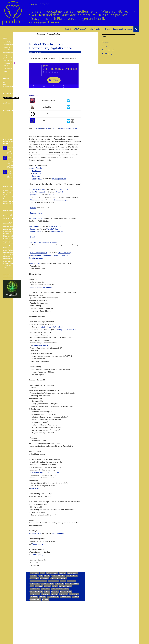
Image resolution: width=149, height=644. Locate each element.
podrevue (34, 194)
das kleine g (36, 173)
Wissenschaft (36, 599)
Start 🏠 (68, 29)
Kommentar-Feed (108, 50)
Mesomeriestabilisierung (60, 589)
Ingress (33, 208)
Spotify (40, 544)
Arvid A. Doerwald (10, 68)
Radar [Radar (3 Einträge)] (10, 255)
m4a (5, 84)
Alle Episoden (95, 29)
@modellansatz (57, 231)
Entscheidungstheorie (38, 581)
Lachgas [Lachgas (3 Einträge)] (15, 236)
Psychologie (35, 594)
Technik (43, 597)
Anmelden (105, 42)
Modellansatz (35, 231)
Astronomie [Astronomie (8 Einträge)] (8, 215)
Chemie (47, 576)
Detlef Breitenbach (10, 61)
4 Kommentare (36, 52)
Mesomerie (46, 589)
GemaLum (36, 176)
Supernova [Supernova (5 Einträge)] (7, 263)
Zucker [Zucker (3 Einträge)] (5, 268)
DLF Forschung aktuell (39, 253)
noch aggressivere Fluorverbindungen (44, 290)
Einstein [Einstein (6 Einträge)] (6, 226)
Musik (75, 128)
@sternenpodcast (62, 189)
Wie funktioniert (65, 128)
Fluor (63, 581)
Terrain (33, 229)
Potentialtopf (66, 592)
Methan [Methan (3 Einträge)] (5, 241)
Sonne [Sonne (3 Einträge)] (17, 259)
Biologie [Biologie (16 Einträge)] (8, 218)
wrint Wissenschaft (37, 192)
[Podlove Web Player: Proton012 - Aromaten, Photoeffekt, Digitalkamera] (55, 77)
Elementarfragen (37, 200)
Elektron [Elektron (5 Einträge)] (12, 226)
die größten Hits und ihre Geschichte (44, 242)
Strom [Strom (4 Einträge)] (12, 261)
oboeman (6, 190)
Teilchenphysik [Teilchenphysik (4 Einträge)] (8, 266)
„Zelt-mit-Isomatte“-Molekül (52, 327)
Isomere (48, 586)
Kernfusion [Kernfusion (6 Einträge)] (14, 233)
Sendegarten (37, 179)
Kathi (6, 71)
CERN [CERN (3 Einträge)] (5, 223)
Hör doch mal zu (35, 533)
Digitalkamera (72, 576)
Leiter (55, 586)
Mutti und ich (35, 263)
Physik (47, 592)
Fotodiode (72, 581)
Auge (43, 573)
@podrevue (52, 194)
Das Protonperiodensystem (12, 45)
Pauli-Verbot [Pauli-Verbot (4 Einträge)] (14, 243)
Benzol (63, 573)
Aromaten (34, 573)
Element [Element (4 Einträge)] (18, 227)
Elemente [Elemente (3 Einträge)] (6, 229)
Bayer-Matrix (35, 488)
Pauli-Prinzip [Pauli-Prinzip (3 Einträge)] (7, 243)
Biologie (34, 576)
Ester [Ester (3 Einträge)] (10, 229)
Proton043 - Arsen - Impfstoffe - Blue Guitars (13, 149)
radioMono (36, 171)
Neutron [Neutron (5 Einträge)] (11, 241)
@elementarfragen (61, 200)
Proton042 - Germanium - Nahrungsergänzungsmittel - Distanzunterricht (14, 161)
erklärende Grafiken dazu (41, 345)
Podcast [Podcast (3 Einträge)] (5, 250)
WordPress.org (107, 54)
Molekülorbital (37, 592)
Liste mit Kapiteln (9, 50)
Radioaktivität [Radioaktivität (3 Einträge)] (16, 255)
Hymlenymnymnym (72, 584)
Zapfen (46, 599)
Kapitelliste (8, 47)
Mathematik (35, 589)
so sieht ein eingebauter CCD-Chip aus (45, 472)
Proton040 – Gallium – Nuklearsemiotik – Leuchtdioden (12, 197)
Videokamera (66, 597)
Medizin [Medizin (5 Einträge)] (16, 238)
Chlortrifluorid (58, 576)
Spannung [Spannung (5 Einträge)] (7, 261)
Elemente (38, 128)
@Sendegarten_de (59, 179)
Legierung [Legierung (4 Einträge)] (6, 239)
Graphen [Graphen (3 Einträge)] (6, 231)
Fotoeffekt (35, 584)
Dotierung (35, 578)
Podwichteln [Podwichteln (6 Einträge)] (12, 250)
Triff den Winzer (36, 218)
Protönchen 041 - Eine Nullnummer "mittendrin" (14, 173)
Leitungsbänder (66, 586)
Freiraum (54, 128)
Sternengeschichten (38, 189)
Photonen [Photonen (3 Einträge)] (6, 247)
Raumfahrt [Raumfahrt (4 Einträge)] (7, 257)
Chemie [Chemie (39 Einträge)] (12, 223)
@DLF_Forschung (64, 253)
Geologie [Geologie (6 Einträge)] (15, 229)
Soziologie (64, 594)
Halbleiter (60, 584)
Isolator (39, 586)
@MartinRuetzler (36, 168)
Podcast (55, 592)
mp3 (5, 82)
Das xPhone (35, 237)
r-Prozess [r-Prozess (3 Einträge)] (6, 255)
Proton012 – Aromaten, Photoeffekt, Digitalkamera (50, 46)
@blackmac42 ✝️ (11, 63)
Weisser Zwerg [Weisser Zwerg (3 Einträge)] (17, 266)
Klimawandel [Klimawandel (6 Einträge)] (8, 236)
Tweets (108, 29)
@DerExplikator (55, 226)
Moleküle (46, 128)
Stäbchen (34, 597)
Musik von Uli (8, 66)
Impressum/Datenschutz (123, 29)
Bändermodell (52, 573)
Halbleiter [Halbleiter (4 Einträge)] (6, 234)
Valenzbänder (53, 597)
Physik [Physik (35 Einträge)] (13, 246)
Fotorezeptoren (47, 584)
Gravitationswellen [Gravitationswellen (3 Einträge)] (13, 231)
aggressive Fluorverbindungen (42, 287)
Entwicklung (53, 581)
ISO (32, 586)
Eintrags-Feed (106, 46)
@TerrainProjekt (52, 229)
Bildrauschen (73, 573)
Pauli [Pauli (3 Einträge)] (15, 241)
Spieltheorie (74, 594)
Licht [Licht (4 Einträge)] (11, 239)
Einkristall (45, 578)
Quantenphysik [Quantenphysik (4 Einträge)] (13, 253)
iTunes (34, 544)
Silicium (55, 594)
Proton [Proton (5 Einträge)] (6, 253)
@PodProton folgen (9, 103)
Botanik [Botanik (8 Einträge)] (15, 219)
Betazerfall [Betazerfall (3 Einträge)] (16, 215)
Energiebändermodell (59, 578)
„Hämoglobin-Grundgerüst (66, 329)
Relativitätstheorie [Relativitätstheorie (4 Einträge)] (9, 259)
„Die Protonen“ (80, 29)
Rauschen (46, 594)
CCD (41, 576)
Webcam (76, 597)
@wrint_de (60, 192)
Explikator (34, 226)
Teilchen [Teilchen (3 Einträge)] (13, 264)
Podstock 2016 (36, 213)
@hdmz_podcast (58, 533)
